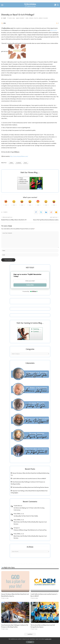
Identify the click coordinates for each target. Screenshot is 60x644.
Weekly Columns (43, 18)
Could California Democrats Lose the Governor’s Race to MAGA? (29, 478)
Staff (5, 18)
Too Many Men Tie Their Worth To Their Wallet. (26, 516)
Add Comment (20, 18)
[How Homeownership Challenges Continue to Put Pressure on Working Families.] (15, 612)
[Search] (58, 5)
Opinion (31, 18)
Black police (54, 30)
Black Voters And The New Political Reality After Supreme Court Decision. (30, 523)
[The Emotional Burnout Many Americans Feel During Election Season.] (45, 612)
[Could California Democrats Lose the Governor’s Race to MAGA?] (45, 581)
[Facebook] (36, 212)
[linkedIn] (46, 212)
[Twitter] (41, 212)
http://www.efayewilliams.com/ (19, 156)
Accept (30, 642)
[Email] (56, 212)
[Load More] (30, 634)
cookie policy (48, 639)
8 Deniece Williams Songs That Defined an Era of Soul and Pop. (30, 530)
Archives (30, 547)
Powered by (30, 291)
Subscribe (30, 285)
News (27, 18)
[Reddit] (51, 212)
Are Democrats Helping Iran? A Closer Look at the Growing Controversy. (29, 509)
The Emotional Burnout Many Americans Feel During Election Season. (31, 487)
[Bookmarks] (55, 5)
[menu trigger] (3, 5)
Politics (36, 18)
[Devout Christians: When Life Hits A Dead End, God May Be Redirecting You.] (15, 581)
